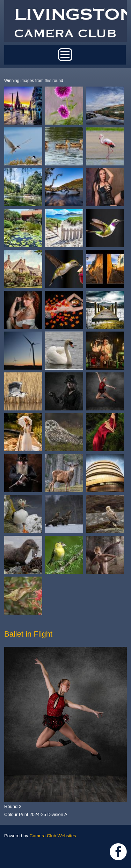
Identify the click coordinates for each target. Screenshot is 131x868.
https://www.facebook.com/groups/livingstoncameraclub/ (118, 852)
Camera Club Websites (53, 836)
